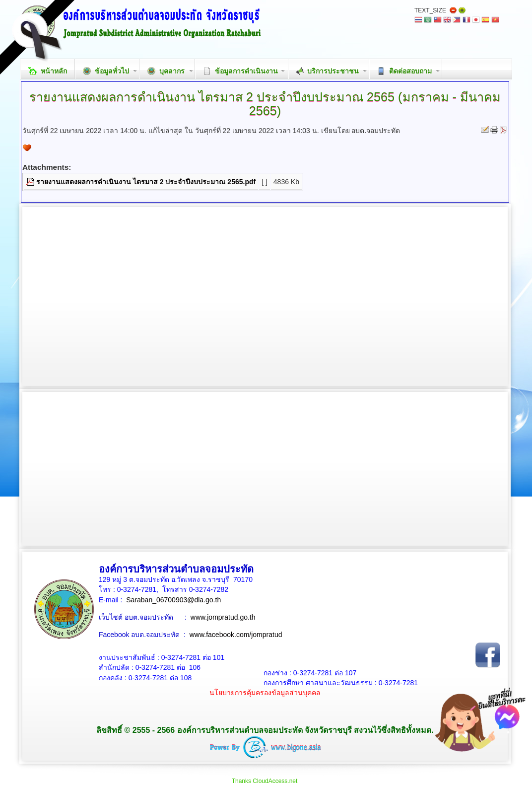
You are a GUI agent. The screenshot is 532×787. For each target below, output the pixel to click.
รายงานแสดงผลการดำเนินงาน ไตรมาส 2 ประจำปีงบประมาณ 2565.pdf (146, 182)
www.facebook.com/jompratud (236, 635)
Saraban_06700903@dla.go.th (173, 600)
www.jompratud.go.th (223, 617)
